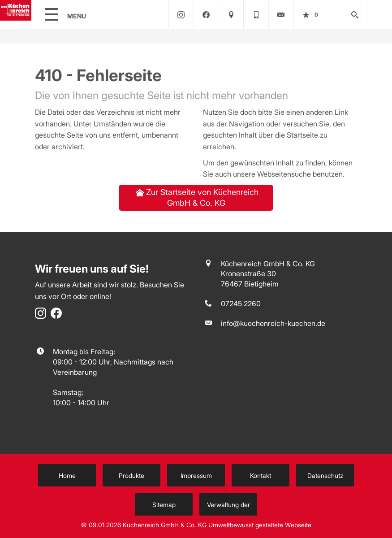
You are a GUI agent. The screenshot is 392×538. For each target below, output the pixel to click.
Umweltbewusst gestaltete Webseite (260, 525)
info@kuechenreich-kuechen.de (273, 323)
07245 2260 (241, 304)
